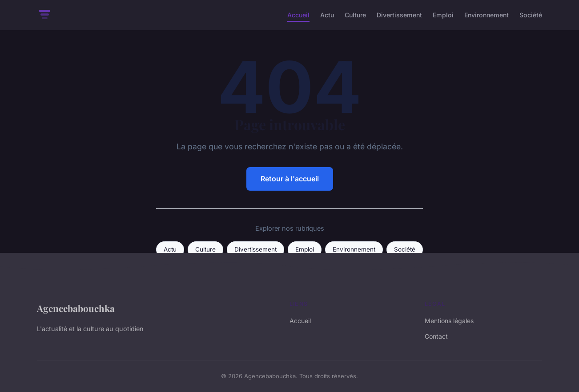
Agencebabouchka (76, 308)
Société (531, 15)
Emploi (443, 15)
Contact (436, 336)
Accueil (298, 15)
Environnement (487, 15)
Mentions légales (449, 321)
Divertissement (399, 15)
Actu (327, 15)
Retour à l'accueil (290, 179)
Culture (355, 15)
